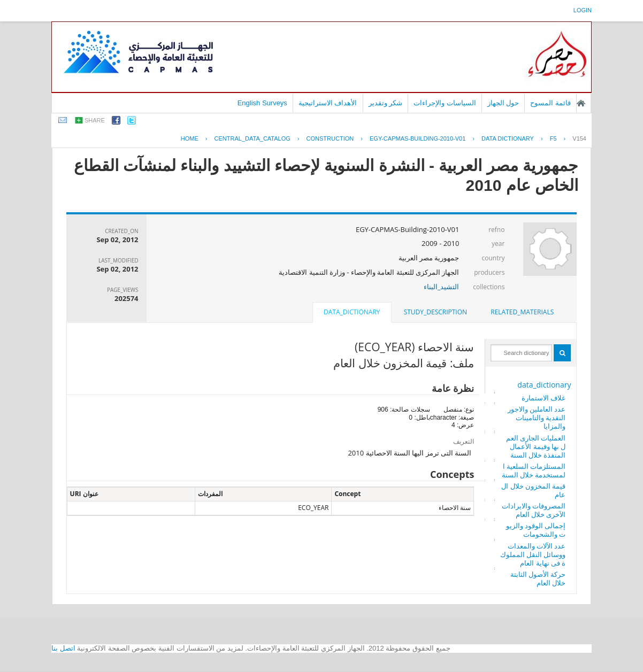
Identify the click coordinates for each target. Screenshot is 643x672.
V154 (579, 138)
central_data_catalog (252, 138)
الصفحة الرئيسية (581, 103)
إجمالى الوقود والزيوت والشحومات (536, 530)
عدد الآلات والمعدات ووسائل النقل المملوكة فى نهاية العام (533, 554)
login (583, 10)
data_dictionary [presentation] (352, 312)
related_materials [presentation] (522, 312)
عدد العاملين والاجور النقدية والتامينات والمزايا (537, 418)
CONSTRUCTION (330, 138)
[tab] (522, 312)
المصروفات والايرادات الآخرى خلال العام (534, 510)
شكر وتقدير (386, 103)
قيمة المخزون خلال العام (533, 490)
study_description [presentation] (435, 312)
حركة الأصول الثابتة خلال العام (538, 578)
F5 (553, 138)
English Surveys (262, 103)
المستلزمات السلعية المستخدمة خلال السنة (534, 470)
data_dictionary (544, 385)
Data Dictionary (508, 138)
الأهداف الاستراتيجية (328, 103)
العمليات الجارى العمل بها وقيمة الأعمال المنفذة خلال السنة (536, 446)
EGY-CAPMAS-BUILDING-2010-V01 (418, 138)
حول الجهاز (503, 103)
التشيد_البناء (442, 287)
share (95, 120)
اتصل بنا (63, 648)
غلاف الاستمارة (544, 398)
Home (190, 138)
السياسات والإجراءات (445, 103)
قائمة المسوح (550, 103)
